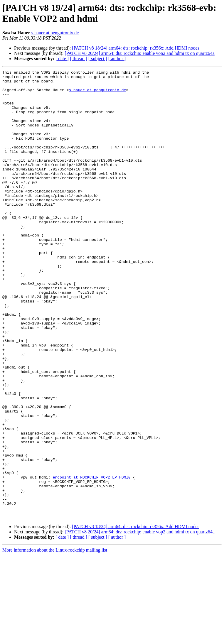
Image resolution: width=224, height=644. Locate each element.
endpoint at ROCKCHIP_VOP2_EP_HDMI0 (92, 559)
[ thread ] (79, 59)
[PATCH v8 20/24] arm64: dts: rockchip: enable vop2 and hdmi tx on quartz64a (139, 53)
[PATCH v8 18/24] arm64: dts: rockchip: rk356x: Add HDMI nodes (136, 48)
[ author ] (117, 59)
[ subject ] (98, 59)
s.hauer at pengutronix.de (55, 33)
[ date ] (62, 59)
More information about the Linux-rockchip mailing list (55, 639)
